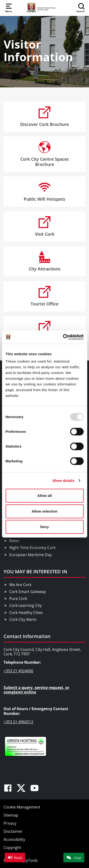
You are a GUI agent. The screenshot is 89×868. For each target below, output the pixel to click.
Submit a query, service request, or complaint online (36, 690)
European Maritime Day (30, 555)
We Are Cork (20, 585)
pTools (32, 860)
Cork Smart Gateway (28, 592)
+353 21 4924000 (18, 671)
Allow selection (44, 511)
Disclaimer (13, 831)
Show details (63, 481)
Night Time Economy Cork (32, 548)
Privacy (10, 823)
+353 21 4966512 (18, 722)
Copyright (12, 848)
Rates (14, 541)
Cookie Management (22, 807)
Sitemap (11, 815)
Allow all (44, 496)
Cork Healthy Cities (26, 613)
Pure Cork (18, 599)
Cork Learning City (26, 605)
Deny (44, 527)
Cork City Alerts (23, 619)
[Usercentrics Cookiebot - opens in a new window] (63, 337)
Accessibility (14, 839)
